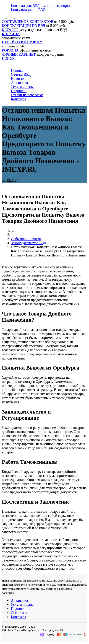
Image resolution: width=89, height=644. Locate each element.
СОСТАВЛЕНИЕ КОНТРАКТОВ (27, 22)
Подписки (19, 91)
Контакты (18, 99)
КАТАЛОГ (10, 30)
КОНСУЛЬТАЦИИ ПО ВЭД (23, 26)
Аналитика (19, 83)
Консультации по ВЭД (28, 10)
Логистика (19, 613)
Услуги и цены (22, 87)
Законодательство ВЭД (29, 243)
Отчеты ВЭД (21, 74)
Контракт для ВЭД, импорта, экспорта (41, 6)
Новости (18, 79)
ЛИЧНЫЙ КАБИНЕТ (19, 54)
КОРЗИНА (10, 50)
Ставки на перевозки (27, 95)
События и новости (26, 239)
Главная (17, 70)
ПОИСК (8, 58)
